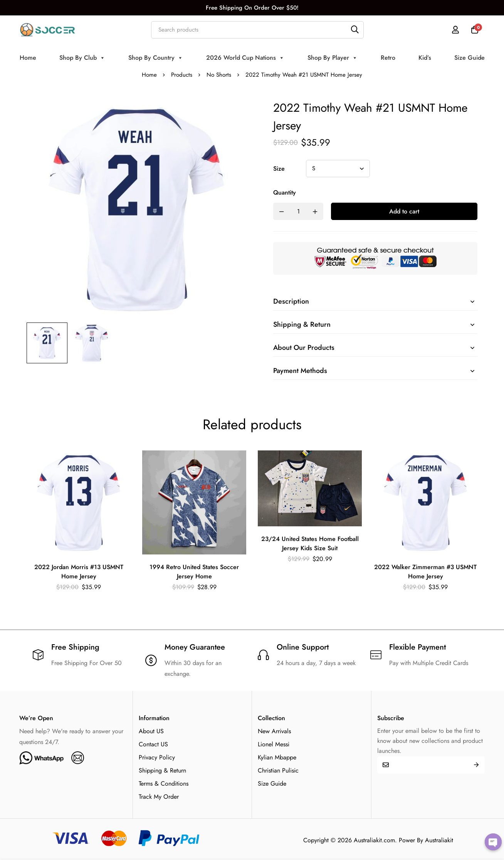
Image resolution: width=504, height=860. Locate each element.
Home (28, 58)
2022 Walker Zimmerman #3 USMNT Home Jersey (425, 572)
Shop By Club (82, 58)
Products (182, 75)
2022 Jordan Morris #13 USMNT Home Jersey (79, 572)
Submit (476, 765)
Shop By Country (156, 58)
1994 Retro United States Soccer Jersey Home (194, 572)
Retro (388, 58)
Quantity (285, 192)
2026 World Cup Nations (245, 58)
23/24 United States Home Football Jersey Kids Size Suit (310, 543)
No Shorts (219, 75)
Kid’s (425, 58)
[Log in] (455, 30)
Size (279, 169)
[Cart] (475, 30)
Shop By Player (333, 58)
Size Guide (470, 58)
